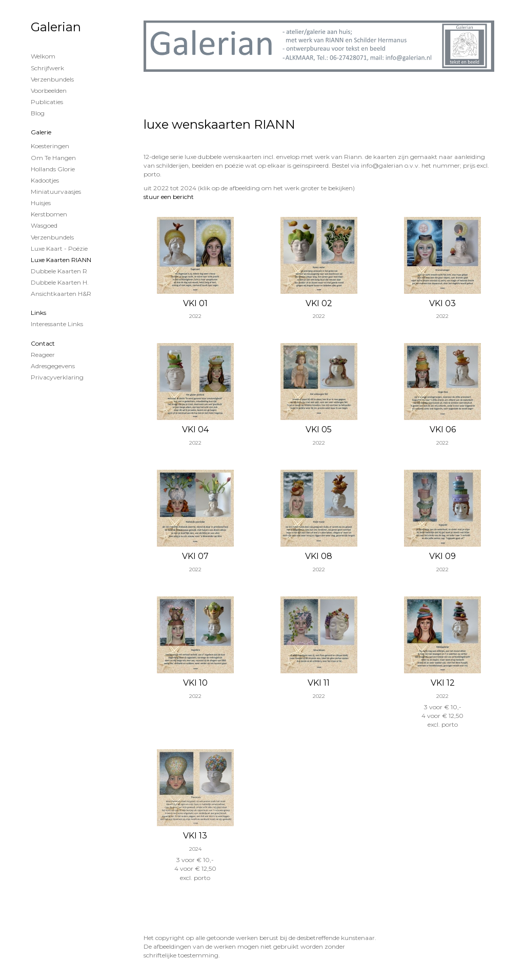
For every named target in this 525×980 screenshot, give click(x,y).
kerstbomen (49, 214)
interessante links (57, 324)
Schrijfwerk (47, 68)
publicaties (47, 102)
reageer (43, 355)
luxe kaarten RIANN (61, 260)
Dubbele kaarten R (59, 271)
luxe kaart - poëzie (59, 248)
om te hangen (53, 158)
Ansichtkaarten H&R (61, 294)
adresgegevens (53, 366)
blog (38, 113)
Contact (43, 343)
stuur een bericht (169, 197)
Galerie (41, 132)
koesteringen (50, 146)
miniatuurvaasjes (56, 192)
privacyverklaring (57, 377)
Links (38, 313)
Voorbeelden (49, 91)
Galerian (56, 27)
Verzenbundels (52, 79)
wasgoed (44, 225)
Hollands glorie (53, 169)
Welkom (43, 56)
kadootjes (45, 180)
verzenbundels (52, 237)
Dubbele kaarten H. (60, 282)
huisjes (41, 203)
